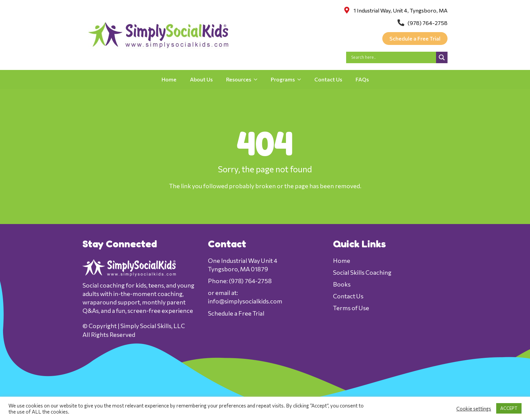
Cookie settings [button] (474, 409)
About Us (201, 79)
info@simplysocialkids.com (245, 301)
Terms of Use (351, 308)
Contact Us (328, 79)
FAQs (362, 79)
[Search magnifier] (442, 57)
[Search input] (393, 57)
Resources (239, 79)
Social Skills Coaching (362, 272)
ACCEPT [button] (509, 408)
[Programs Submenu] (301, 79)
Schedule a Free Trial (236, 313)
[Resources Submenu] (258, 79)
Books (342, 284)
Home (169, 79)
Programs (283, 79)
